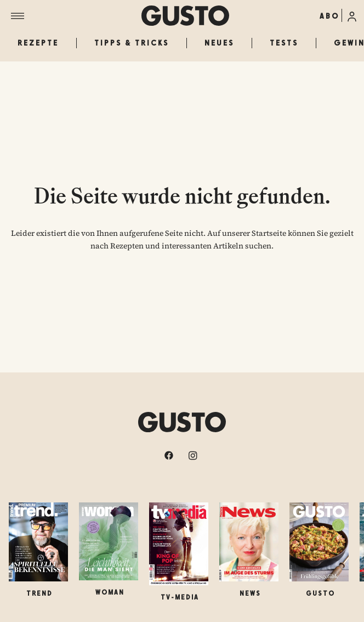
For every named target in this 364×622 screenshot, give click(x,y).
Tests (284, 43)
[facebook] (170, 455)
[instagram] (194, 455)
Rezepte (38, 43)
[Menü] (76, 16)
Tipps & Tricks (132, 43)
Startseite (269, 233)
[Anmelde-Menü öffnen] (352, 15)
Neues (219, 43)
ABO (329, 16)
